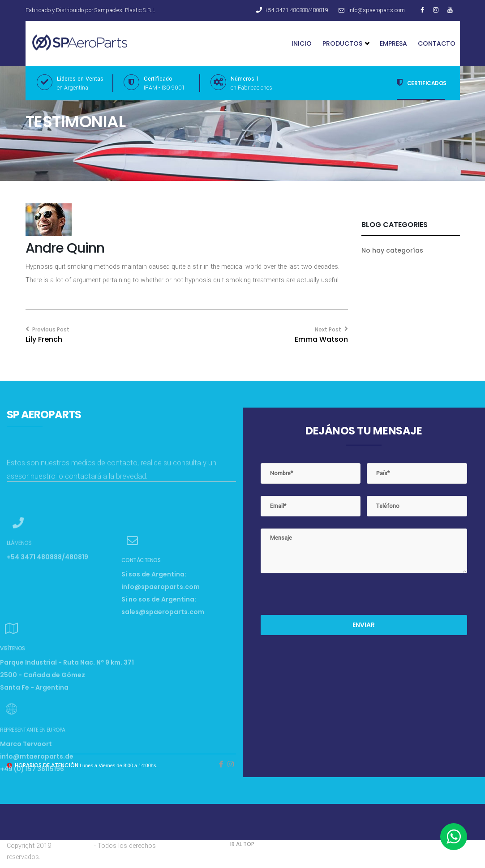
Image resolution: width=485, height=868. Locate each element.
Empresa (393, 43)
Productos (346, 44)
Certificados (422, 82)
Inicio (302, 43)
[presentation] (329, 597)
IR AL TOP (242, 844)
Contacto (437, 43)
